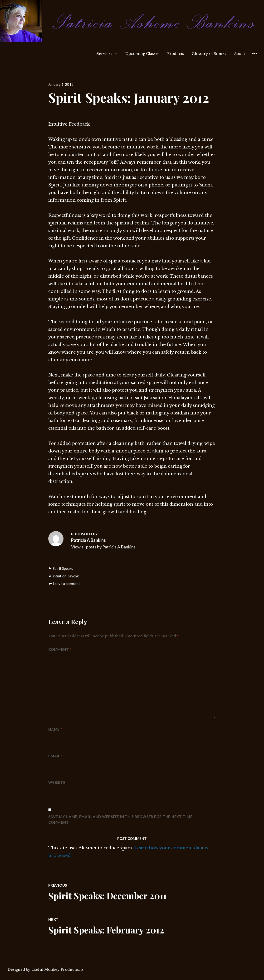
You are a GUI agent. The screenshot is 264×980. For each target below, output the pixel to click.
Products (176, 54)
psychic (74, 576)
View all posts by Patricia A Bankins (103, 547)
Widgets (255, 57)
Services (104, 54)
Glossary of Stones (209, 54)
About (240, 54)
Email (55, 756)
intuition (60, 576)
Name (55, 729)
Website (57, 782)
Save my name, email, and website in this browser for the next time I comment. (121, 819)
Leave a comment (66, 584)
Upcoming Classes (142, 54)
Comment (60, 649)
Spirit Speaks (63, 568)
